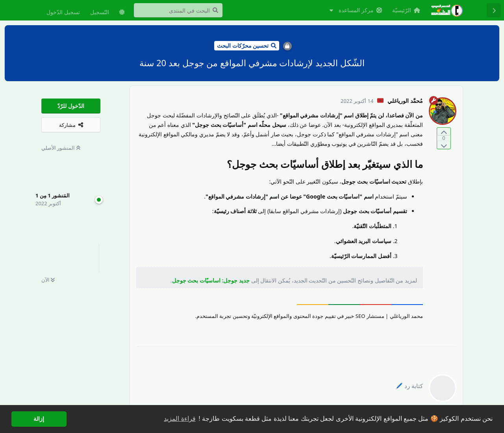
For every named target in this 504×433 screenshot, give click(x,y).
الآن (48, 280)
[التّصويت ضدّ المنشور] (444, 145)
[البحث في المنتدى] (178, 10)
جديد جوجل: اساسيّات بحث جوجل (211, 280)
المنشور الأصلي (61, 148)
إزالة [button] (39, 419)
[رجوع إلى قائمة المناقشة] (494, 10)
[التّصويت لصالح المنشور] (444, 132)
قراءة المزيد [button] (180, 419)
